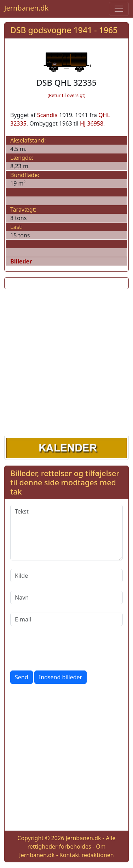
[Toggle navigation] (119, 9)
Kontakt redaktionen (87, 855)
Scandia (47, 115)
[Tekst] (66, 533)
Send (22, 677)
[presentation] (64, 648)
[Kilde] (66, 576)
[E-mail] (66, 619)
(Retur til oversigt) (67, 95)
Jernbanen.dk (26, 8)
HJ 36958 (92, 123)
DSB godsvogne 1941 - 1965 (64, 30)
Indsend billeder (60, 677)
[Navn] (66, 597)
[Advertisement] (66, 361)
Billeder (21, 261)
